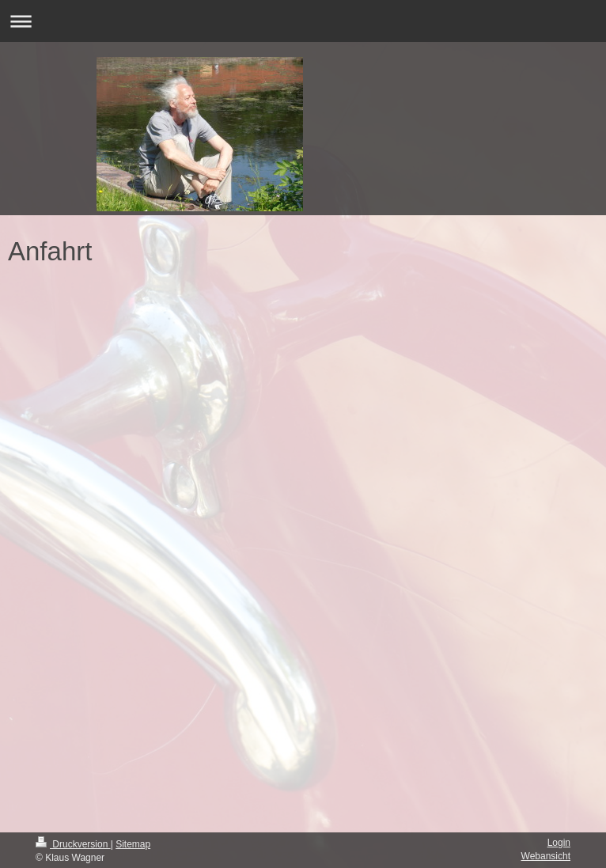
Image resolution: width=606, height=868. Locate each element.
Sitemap (133, 844)
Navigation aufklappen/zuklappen (303, 21)
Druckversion (73, 844)
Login (559, 843)
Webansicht (546, 856)
